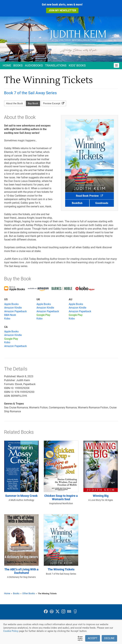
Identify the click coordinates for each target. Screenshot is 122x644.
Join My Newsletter (62, 10)
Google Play (43, 315)
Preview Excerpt (54, 103)
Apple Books (11, 304)
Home (7, 65)
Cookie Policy (11, 631)
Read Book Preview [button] (89, 196)
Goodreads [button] (102, 203)
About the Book (14, 103)
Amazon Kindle (13, 308)
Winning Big (101, 496)
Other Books (29, 593)
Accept (93, 638)
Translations (56, 65)
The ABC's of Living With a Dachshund (21, 571)
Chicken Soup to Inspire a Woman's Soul (61, 498)
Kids (77, 65)
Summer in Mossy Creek (21, 496)
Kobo (7, 319)
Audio (34, 65)
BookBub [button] (77, 203)
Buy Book (33, 103)
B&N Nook (10, 315)
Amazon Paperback (15, 311)
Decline (109, 638)
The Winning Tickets (61, 569)
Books (18, 65)
